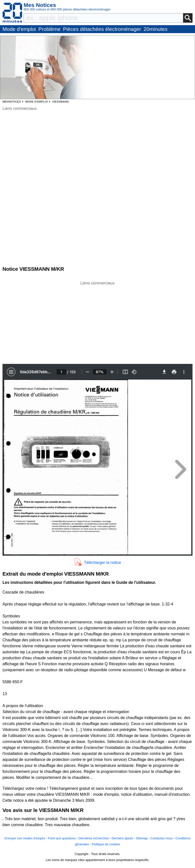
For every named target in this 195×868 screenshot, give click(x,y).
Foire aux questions (62, 838)
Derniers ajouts (122, 838)
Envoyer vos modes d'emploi (25, 838)
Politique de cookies (106, 844)
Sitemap (142, 838)
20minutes (156, 29)
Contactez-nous (161, 838)
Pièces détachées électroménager (102, 29)
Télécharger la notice (102, 563)
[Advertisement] (98, 321)
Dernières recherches (94, 838)
